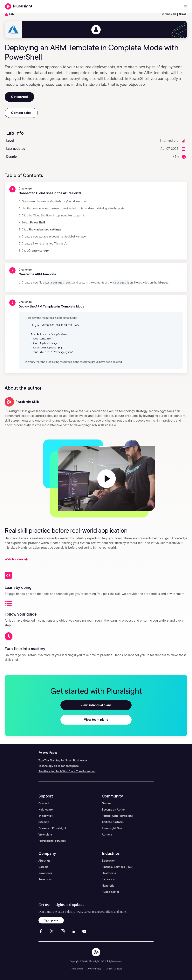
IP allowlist (46, 816)
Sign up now (51, 920)
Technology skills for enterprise (59, 766)
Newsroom (45, 873)
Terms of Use (77, 968)
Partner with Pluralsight (117, 816)
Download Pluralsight (52, 828)
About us (44, 860)
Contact (44, 803)
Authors (107, 834)
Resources (45, 879)
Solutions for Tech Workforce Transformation (67, 771)
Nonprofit (108, 885)
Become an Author (114, 809)
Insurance (108, 879)
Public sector (110, 892)
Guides (106, 803)
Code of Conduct (114, 968)
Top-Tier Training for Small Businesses (63, 760)
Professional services (52, 841)
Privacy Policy (94, 968)
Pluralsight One (112, 828)
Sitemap (44, 822)
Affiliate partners (113, 822)
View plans (45, 834)
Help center (46, 809)
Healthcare (109, 873)
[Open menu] (186, 6)
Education (109, 860)
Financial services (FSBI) (118, 867)
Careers (43, 867)
